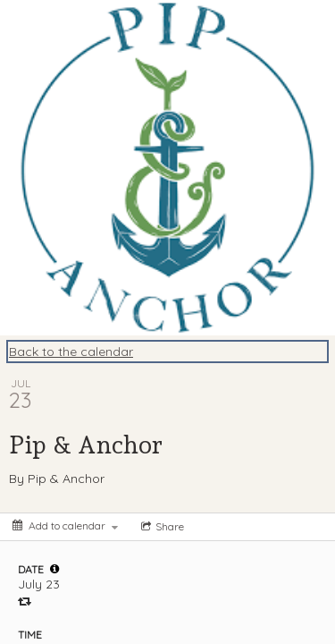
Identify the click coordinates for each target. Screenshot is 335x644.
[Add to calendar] (65, 525)
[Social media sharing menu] (161, 527)
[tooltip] (54, 569)
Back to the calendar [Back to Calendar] (71, 352)
